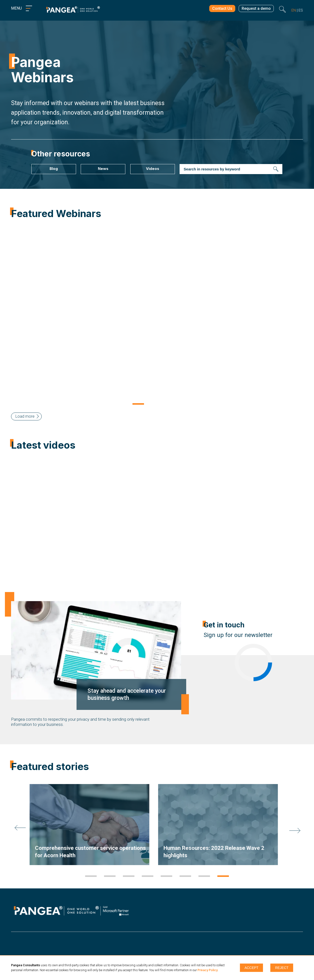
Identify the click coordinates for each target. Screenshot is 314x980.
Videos (153, 169)
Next (307, 316)
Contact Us (219, 9)
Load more (25, 416)
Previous (7, 316)
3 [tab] (176, 404)
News (103, 169)
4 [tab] (148, 877)
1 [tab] (138, 404)
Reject (282, 968)
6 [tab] (185, 877)
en (294, 10)
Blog (54, 169)
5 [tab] (166, 877)
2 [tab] (157, 404)
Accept (252, 968)
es (301, 10)
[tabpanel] (93, 825)
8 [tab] (223, 877)
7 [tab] (204, 877)
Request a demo (255, 9)
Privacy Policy (208, 970)
